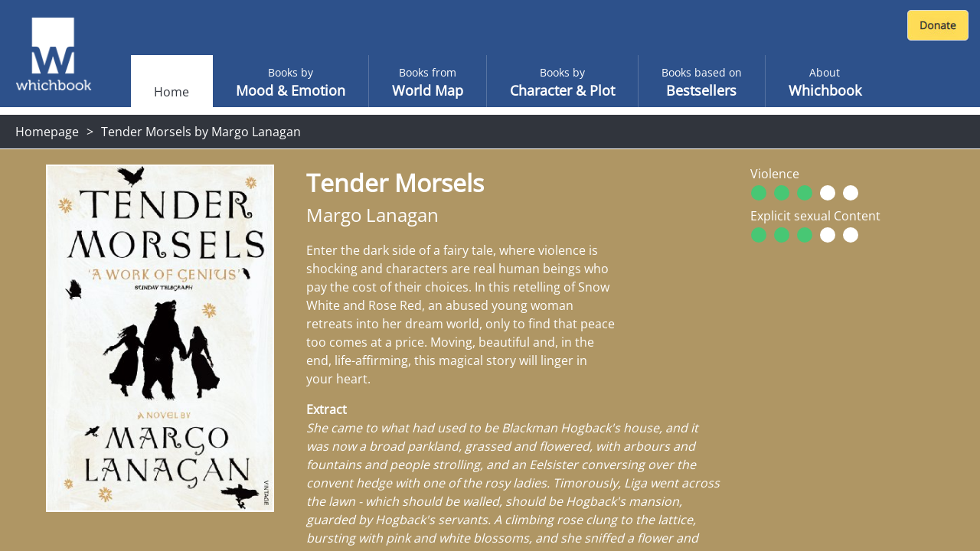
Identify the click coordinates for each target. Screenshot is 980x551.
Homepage (47, 132)
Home (171, 92)
